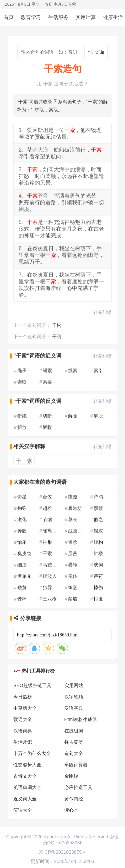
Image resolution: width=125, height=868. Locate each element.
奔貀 (22, 531)
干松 (57, 325)
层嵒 (73, 553)
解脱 (98, 416)
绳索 (47, 371)
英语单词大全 (27, 787)
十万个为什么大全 (32, 753)
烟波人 (50, 576)
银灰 (98, 531)
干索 (47, 553)
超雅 (47, 508)
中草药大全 (25, 708)
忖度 (98, 599)
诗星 (22, 497)
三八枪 (50, 599)
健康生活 (113, 17)
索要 (47, 382)
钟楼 (98, 553)
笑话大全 (23, 810)
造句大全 (74, 753)
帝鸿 (98, 497)
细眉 (22, 565)
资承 (73, 542)
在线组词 (74, 731)
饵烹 (73, 587)
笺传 (73, 576)
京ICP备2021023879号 (62, 852)
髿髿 (98, 508)
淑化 (22, 519)
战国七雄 (77, 531)
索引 (98, 371)
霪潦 (73, 497)
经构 (98, 542)
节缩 (47, 519)
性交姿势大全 (27, 765)
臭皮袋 (24, 553)
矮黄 (22, 587)
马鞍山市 (52, 565)
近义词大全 (25, 799)
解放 (22, 427)
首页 (9, 17)
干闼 (57, 337)
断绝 (22, 416)
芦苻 (98, 576)
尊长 (73, 519)
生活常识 (23, 742)
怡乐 (22, 542)
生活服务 (58, 17)
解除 (73, 416)
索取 (22, 382)
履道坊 (75, 508)
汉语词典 (23, 731)
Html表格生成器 (81, 719)
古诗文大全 (25, 776)
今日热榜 (23, 697)
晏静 (73, 565)
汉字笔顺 (74, 697)
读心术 (71, 810)
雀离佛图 (52, 531)
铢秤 (22, 599)
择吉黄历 (74, 742)
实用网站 (74, 685)
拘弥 (22, 508)
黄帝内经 (74, 799)
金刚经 (71, 776)
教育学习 (31, 17)
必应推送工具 (78, 787)
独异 (47, 587)
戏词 (98, 565)
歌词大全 (23, 719)
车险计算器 (76, 765)
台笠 (47, 497)
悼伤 (98, 587)
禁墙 (73, 599)
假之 (98, 519)
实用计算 (86, 17)
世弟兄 (24, 576)
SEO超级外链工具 (32, 685)
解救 (47, 427)
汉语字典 (74, 708)
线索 (73, 371)
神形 (47, 542)
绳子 (22, 371)
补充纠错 (102, 312)
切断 (47, 416)
